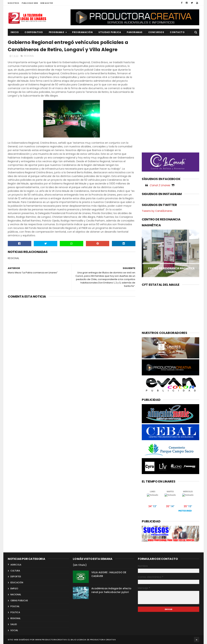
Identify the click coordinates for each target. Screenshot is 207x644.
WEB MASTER (47, 3)
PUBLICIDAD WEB (30, 3)
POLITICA (15, 612)
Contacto (177, 32)
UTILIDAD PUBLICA (110, 32)
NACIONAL (16, 594)
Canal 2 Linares (160, 185)
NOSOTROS (13, 3)
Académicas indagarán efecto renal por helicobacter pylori (111, 590)
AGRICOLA (16, 565)
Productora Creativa (103, 640)
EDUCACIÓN (17, 582)
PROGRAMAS (57, 32)
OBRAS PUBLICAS (19, 600)
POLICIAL (15, 606)
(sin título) (80, 565)
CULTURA (15, 571)
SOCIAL (14, 630)
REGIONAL (29, 56)
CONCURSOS (156, 32)
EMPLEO (14, 588)
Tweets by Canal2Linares (157, 211)
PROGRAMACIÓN (82, 32)
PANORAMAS (135, 32)
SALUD (14, 624)
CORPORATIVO (34, 32)
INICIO (15, 32)
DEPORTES (16, 576)
